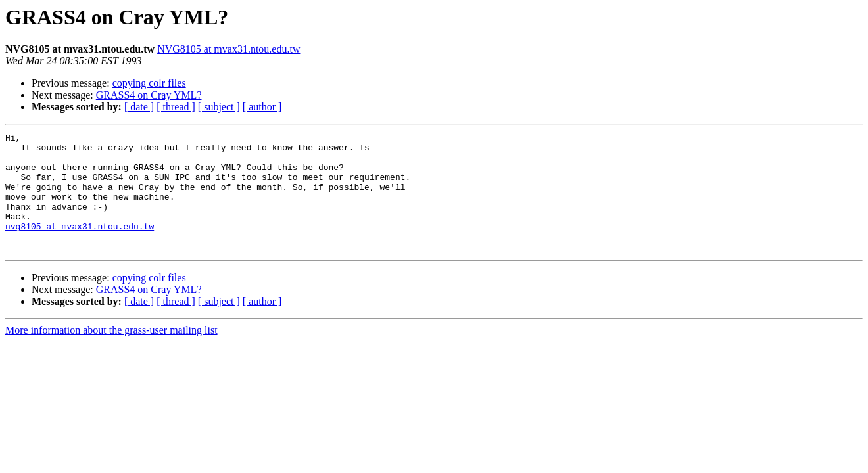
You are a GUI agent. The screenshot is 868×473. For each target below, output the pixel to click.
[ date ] (139, 107)
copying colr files (149, 83)
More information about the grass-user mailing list (111, 354)
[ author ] (262, 107)
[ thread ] (176, 107)
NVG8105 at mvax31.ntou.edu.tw (229, 49)
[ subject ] (219, 107)
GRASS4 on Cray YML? (149, 95)
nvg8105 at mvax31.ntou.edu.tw (80, 246)
